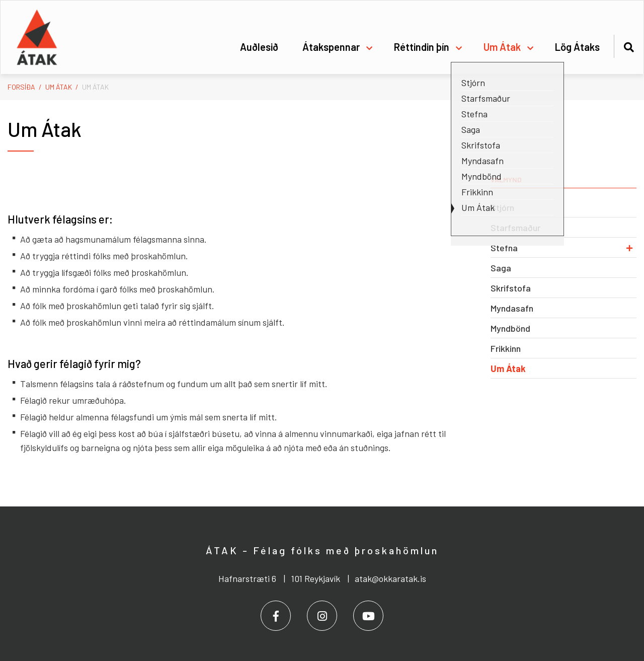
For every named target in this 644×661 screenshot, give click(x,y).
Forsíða (21, 87)
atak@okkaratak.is (390, 578)
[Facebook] (276, 616)
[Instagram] (322, 616)
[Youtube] (368, 616)
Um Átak (59, 87)
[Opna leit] (629, 46)
